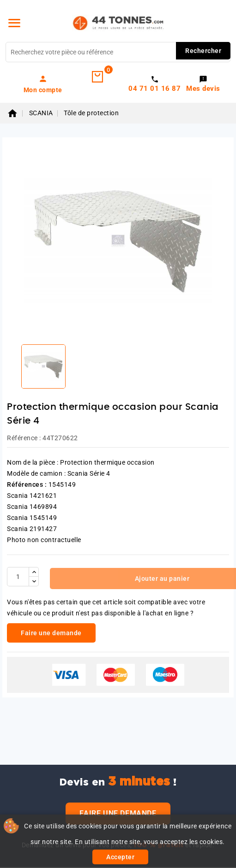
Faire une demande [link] (51, 633)
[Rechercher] (118, 52)
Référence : (24, 438)
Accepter (120, 857)
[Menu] (14, 23)
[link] (43, 84)
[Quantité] (18, 577)
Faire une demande (118, 813)
